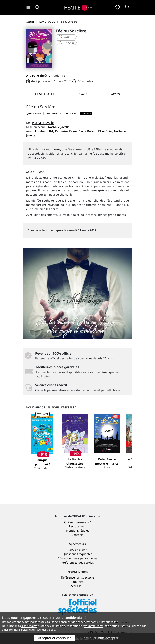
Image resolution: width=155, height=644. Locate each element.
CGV (60, 558)
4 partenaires (29, 626)
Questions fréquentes (77, 554)
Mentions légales (78, 531)
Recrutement (78, 526)
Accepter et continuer (54, 638)
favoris (67, 43)
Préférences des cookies (78, 562)
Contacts (77, 535)
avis (64, 37)
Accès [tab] (116, 94)
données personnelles (82, 558)
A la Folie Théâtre (38, 75)
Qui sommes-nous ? (77, 522)
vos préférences (94, 626)
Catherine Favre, (66, 131)
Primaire (71, 113)
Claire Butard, (88, 131)
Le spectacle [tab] (45, 94)
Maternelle (54, 113)
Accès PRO (77, 586)
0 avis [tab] (83, 94)
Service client (78, 550)
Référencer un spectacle (78, 577)
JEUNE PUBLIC (35, 113)
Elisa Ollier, (106, 131)
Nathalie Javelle (43, 123)
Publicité (77, 582)
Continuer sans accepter (100, 638)
